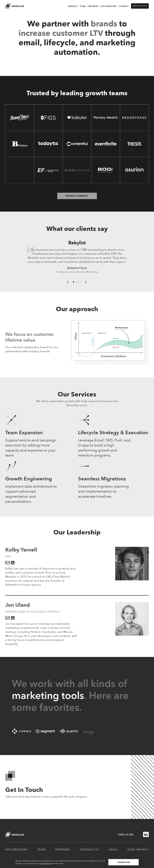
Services (73, 6)
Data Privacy (138, 851)
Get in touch (140, 6)
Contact (124, 6)
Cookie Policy (45, 863)
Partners (93, 6)
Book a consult (77, 196)
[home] (15, 6)
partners (63, 851)
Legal (113, 851)
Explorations (108, 6)
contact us (89, 851)
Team (83, 6)
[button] (68, 283)
